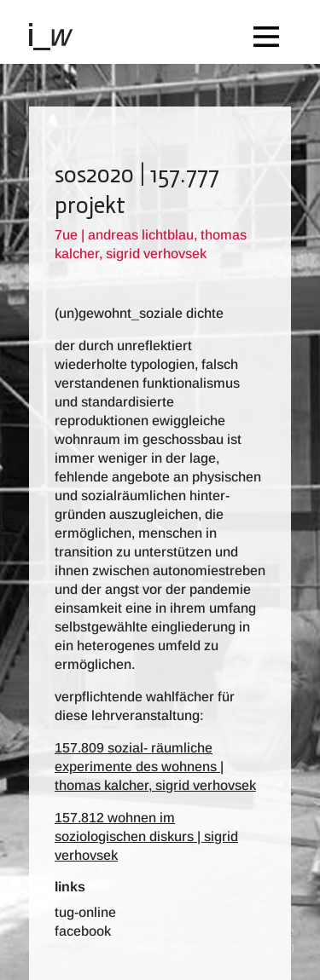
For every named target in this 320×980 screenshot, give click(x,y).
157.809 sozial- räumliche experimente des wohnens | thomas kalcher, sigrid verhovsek (155, 767)
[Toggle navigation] (271, 32)
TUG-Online (85, 912)
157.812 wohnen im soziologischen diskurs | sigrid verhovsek (146, 836)
